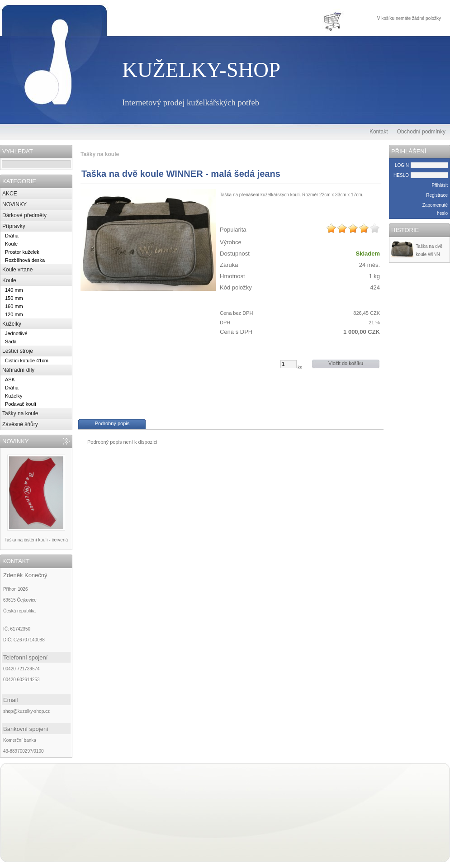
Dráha (12, 236)
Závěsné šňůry (20, 424)
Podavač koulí (21, 404)
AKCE (10, 194)
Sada (11, 342)
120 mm (14, 314)
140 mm (14, 290)
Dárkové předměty (24, 215)
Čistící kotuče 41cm (27, 360)
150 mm (14, 298)
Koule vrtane (17, 270)
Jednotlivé (16, 333)
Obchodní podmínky (421, 132)
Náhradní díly (18, 370)
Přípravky (14, 226)
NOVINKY (14, 204)
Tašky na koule (20, 413)
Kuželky (12, 324)
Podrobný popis (112, 423)
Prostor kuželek (22, 252)
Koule (11, 244)
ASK (10, 379)
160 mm (14, 306)
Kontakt (379, 132)
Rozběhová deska (25, 260)
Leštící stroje (18, 351)
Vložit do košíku (346, 363)
